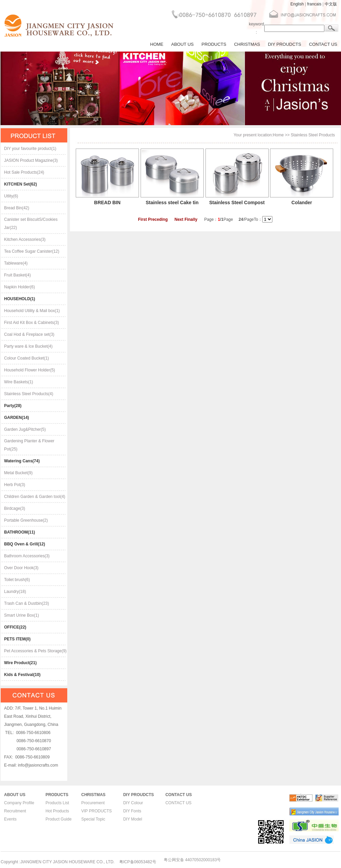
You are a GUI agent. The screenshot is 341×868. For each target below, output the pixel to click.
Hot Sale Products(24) (24, 172)
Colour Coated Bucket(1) (26, 358)
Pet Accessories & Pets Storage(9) (35, 651)
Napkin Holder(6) (20, 287)
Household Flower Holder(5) (30, 370)
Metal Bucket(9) (18, 473)
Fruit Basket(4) (17, 275)
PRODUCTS (214, 44)
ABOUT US (182, 44)
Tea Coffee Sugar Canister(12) (32, 251)
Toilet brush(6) (17, 580)
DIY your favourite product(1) (30, 149)
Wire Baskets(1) (19, 382)
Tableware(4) (16, 263)
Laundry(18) (15, 592)
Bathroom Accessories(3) (27, 556)
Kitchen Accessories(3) (25, 239)
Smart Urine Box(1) (22, 615)
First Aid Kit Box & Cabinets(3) (31, 323)
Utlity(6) (11, 196)
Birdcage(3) (15, 508)
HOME (157, 44)
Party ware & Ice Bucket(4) (28, 346)
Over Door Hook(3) (21, 568)
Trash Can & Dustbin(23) (26, 603)
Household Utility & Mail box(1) (32, 311)
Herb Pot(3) (15, 485)
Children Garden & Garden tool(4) (35, 497)
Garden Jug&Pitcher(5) (25, 429)
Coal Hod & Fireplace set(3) (29, 334)
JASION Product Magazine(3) (31, 160)
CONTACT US (323, 44)
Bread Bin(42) (17, 208)
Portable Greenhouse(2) (26, 520)
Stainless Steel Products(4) (29, 394)
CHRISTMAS (247, 44)
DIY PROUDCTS (285, 44)
